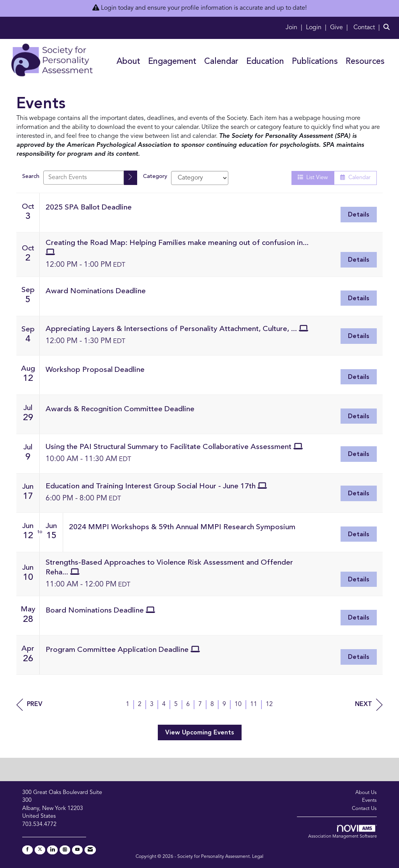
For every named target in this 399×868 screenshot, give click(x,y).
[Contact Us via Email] (90, 850)
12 (269, 704)
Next (369, 705)
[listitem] (295, 28)
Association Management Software (343, 832)
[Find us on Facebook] (27, 850)
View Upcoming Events (200, 733)
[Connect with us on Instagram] (65, 850)
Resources (365, 62)
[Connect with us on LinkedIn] (52, 850)
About (128, 62)
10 (238, 704)
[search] (131, 178)
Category (155, 177)
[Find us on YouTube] (77, 850)
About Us (366, 793)
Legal (258, 857)
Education (265, 62)
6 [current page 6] (188, 704)
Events (369, 800)
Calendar (221, 62)
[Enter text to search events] (84, 178)
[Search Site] (388, 28)
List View (313, 178)
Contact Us (364, 809)
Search (31, 177)
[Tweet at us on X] (40, 850)
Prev (29, 705)
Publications (315, 62)
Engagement (172, 62)
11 (254, 704)
